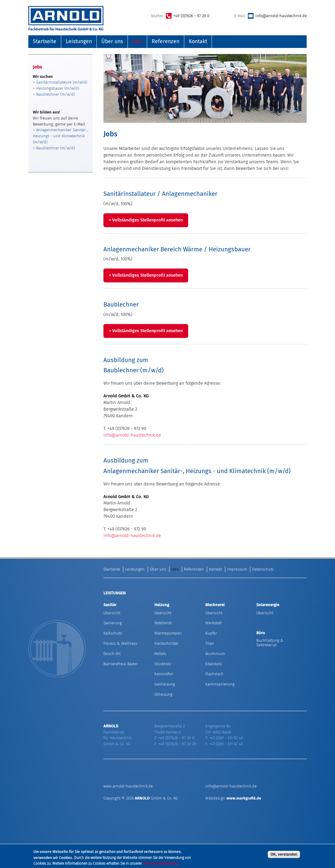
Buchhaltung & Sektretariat (270, 643)
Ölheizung (163, 694)
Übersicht (112, 613)
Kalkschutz (113, 633)
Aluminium (215, 654)
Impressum (237, 569)
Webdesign (233, 798)
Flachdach (214, 674)
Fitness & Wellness (120, 643)
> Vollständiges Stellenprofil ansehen (146, 220)
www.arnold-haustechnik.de (128, 786)
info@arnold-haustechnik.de (281, 16)
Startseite (45, 41)
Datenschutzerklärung (160, 864)
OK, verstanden (284, 855)
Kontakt (198, 41)
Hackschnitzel (166, 643)
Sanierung (113, 623)
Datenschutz (263, 569)
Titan (210, 643)
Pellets (160, 654)
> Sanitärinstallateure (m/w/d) (60, 82)
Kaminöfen (164, 674)
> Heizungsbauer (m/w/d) (56, 88)
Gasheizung (165, 684)
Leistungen (79, 41)
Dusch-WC (112, 654)
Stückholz (163, 664)
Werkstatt (213, 623)
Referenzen (166, 41)
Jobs (137, 41)
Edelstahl (214, 664)
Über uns (112, 41)
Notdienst (163, 623)
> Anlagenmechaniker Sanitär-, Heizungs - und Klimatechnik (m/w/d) (60, 136)
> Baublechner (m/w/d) (54, 94)
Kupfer (211, 633)
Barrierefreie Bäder (121, 664)
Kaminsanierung (220, 684)
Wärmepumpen (168, 633)
